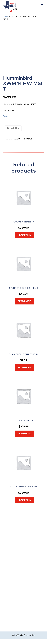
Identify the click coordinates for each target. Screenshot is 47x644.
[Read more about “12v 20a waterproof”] (24, 235)
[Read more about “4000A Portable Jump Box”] (24, 500)
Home (6, 16)
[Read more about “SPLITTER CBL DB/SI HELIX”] (24, 301)
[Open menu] (42, 5)
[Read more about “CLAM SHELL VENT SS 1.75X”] (24, 368)
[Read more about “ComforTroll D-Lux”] (24, 434)
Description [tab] (13, 128)
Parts (13, 16)
